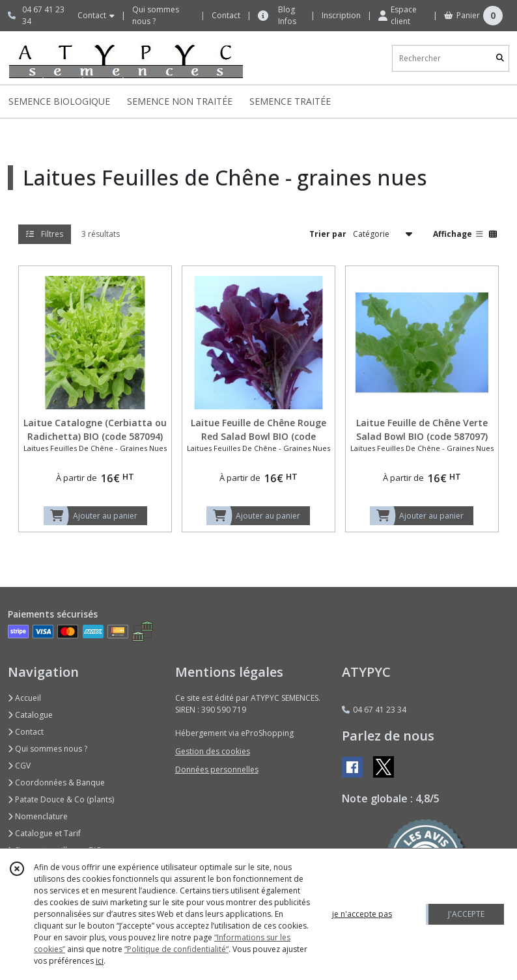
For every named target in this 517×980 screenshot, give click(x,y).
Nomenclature (38, 816)
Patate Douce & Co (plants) (61, 799)
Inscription (341, 15)
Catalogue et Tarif (44, 833)
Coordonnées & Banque (56, 783)
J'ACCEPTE (466, 914)
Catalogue (30, 715)
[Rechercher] (500, 58)
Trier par (328, 234)
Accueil (24, 698)
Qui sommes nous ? (48, 749)
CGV (19, 766)
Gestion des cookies (213, 751)
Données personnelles (217, 769)
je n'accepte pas (362, 914)
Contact (226, 15)
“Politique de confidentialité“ (176, 949)
